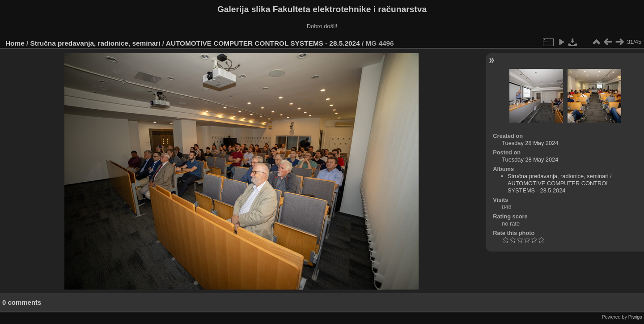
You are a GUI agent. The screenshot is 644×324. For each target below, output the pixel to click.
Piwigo (635, 317)
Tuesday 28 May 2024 (530, 143)
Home (15, 43)
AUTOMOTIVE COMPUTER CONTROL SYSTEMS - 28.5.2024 (263, 43)
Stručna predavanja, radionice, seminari (95, 43)
